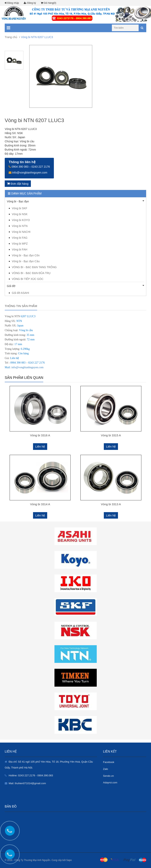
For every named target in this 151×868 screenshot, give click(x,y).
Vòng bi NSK (20, 214)
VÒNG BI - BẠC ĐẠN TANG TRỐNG (34, 267)
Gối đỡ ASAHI (20, 293)
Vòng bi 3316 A (40, 435)
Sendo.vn (108, 776)
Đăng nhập (12, 3)
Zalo (105, 769)
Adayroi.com (110, 783)
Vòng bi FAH (20, 249)
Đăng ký (30, 3)
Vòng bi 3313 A (111, 504)
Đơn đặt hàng (18, 184)
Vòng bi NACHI (21, 232)
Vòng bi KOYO (21, 220)
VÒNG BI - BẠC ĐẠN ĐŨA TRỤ (31, 273)
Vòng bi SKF (20, 208)
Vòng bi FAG (20, 238)
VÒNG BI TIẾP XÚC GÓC (28, 279)
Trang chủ (11, 37)
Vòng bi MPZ (20, 244)
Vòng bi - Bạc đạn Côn (26, 255)
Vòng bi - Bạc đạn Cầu (26, 261)
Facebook (109, 762)
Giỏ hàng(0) (49, 3)
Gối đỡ (75, 286)
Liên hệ (40, 446)
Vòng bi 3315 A (111, 435)
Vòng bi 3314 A (40, 504)
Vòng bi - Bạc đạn (75, 201)
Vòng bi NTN (20, 226)
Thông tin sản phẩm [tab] (21, 306)
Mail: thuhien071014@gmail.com (27, 783)
